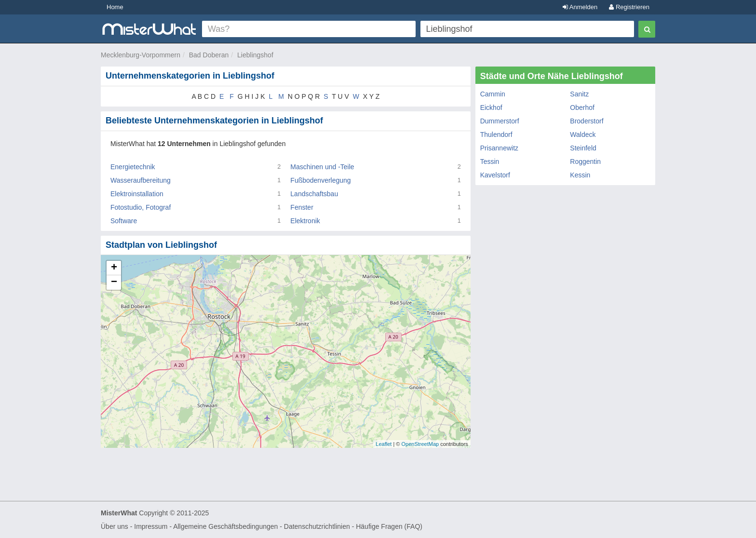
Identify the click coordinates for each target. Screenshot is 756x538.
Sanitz (579, 94)
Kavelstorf (495, 175)
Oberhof (582, 108)
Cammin (493, 94)
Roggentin (585, 161)
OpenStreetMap (420, 444)
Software (124, 221)
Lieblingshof (255, 55)
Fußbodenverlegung (320, 180)
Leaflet (384, 444)
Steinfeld (583, 148)
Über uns (115, 526)
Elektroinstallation (137, 194)
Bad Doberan (209, 55)
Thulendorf (496, 134)
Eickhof (491, 108)
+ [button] (114, 268)
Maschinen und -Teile (322, 167)
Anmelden (580, 7)
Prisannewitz (499, 148)
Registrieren (629, 7)
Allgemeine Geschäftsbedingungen (225, 526)
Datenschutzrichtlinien (317, 526)
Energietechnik (133, 167)
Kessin (580, 175)
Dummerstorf (500, 121)
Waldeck (583, 134)
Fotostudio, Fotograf (141, 207)
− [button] (114, 282)
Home (115, 7)
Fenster (302, 207)
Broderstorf (587, 121)
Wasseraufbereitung (141, 180)
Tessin (490, 161)
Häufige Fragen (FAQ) (389, 526)
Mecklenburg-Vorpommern (141, 55)
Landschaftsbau (314, 194)
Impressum (151, 526)
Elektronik (305, 221)
